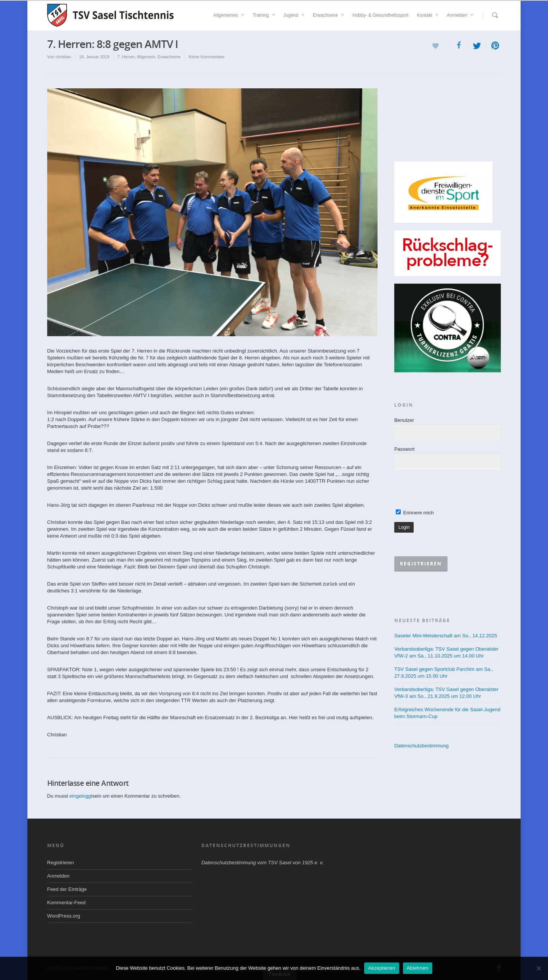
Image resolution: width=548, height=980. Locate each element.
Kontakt (428, 15)
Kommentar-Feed (66, 903)
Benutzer (404, 420)
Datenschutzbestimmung (421, 746)
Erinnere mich (415, 513)
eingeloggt (81, 796)
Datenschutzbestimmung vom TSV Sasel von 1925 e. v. (262, 863)
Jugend (294, 15)
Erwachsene (329, 15)
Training (264, 15)
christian (63, 57)
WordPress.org (64, 916)
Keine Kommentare (207, 57)
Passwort (404, 449)
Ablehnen (418, 968)
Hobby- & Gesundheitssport (380, 15)
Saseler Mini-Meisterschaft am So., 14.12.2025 (446, 636)
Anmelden (460, 15)
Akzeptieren (382, 968)
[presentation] (452, 490)
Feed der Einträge (67, 889)
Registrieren (61, 863)
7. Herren (126, 57)
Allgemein (146, 57)
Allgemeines (229, 15)
